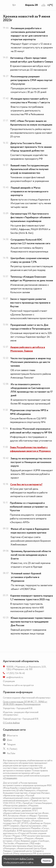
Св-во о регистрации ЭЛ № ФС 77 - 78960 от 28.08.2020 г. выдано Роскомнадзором (25, 703)
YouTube (11, 753)
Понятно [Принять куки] (47, 861)
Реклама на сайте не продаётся (18, 685)
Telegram (11, 744)
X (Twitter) (12, 749)
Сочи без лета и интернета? (26, 485)
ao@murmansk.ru (15, 677)
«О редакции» (10, 778)
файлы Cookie (27, 859)
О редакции (9, 681)
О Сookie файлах (11, 723)
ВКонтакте (12, 736)
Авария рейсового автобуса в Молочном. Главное (28, 349)
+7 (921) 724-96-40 (16, 673)
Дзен (9, 740)
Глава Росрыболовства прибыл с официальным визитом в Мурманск (30, 449)
